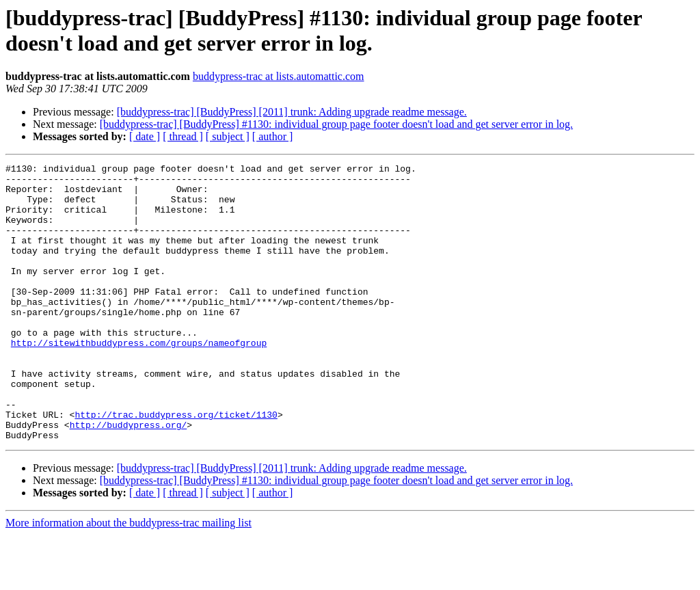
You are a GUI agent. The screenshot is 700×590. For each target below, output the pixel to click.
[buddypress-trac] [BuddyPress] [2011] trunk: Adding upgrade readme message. (292, 112)
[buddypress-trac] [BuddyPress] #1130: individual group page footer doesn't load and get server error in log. (336, 124)
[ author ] (273, 136)
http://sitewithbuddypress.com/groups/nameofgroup (139, 379)
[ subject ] (228, 136)
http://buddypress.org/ (129, 478)
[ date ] (145, 136)
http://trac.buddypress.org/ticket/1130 (176, 466)
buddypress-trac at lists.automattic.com (279, 76)
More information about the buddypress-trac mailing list (129, 578)
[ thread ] (183, 136)
